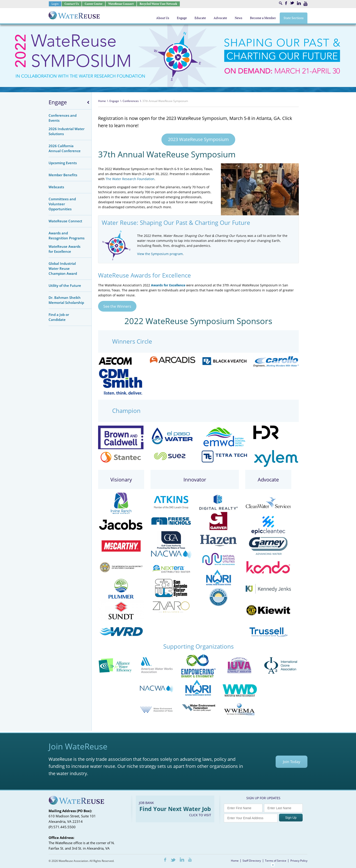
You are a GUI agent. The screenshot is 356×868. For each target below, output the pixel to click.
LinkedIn (299, 3)
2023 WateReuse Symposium (198, 139)
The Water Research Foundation (130, 179)
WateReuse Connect (121, 4)
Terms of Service (276, 861)
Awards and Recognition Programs (67, 236)
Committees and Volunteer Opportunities (62, 204)
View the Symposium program (160, 254)
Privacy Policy (299, 861)
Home (102, 101)
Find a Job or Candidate (59, 317)
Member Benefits (63, 175)
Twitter (292, 3)
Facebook (286, 3)
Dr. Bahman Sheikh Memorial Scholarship (66, 300)
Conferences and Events (63, 118)
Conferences (131, 101)
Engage (58, 102)
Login (55, 4)
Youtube (305, 4)
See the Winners (117, 306)
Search (281, 3)
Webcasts (56, 187)
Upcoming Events (63, 163)
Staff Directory (252, 861)
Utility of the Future (65, 285)
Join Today (292, 762)
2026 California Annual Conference (65, 148)
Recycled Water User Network (158, 4)
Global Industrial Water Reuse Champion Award (63, 268)
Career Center (94, 4)
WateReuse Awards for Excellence (64, 249)
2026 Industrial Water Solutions (67, 131)
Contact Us (72, 4)
